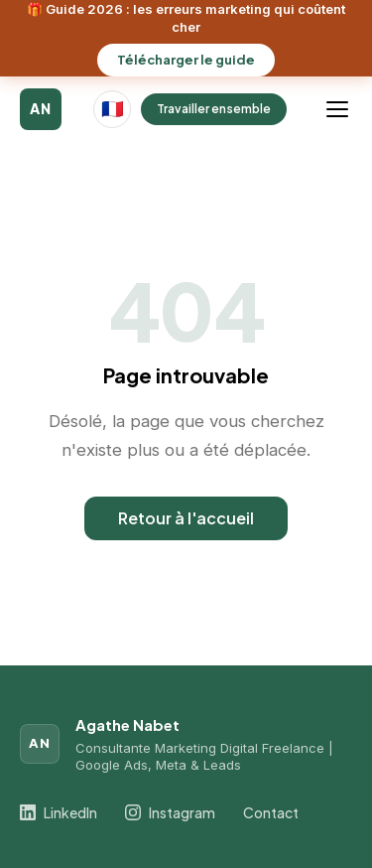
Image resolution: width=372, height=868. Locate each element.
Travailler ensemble (214, 109)
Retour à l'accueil (186, 518)
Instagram (170, 812)
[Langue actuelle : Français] (112, 109)
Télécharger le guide (186, 60)
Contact (271, 812)
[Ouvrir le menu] (340, 109)
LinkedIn (59, 812)
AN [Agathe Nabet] (40, 108)
